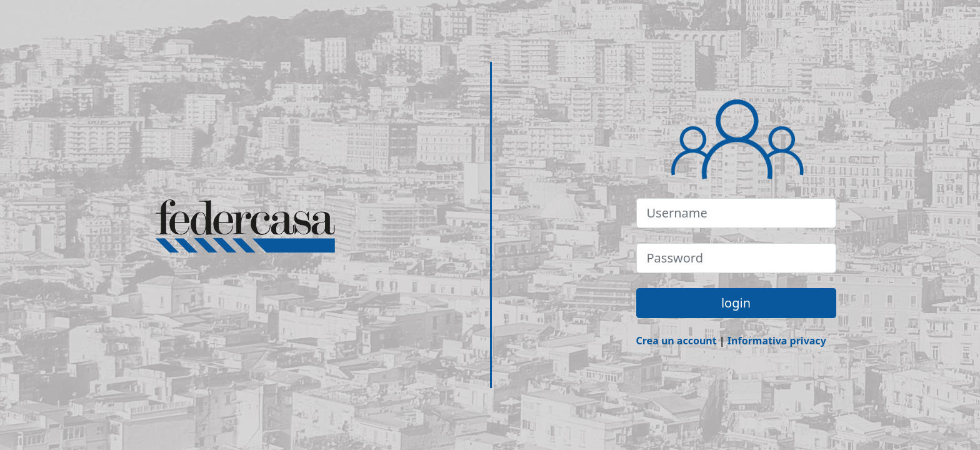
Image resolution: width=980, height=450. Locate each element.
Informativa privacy (777, 341)
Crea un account (677, 341)
